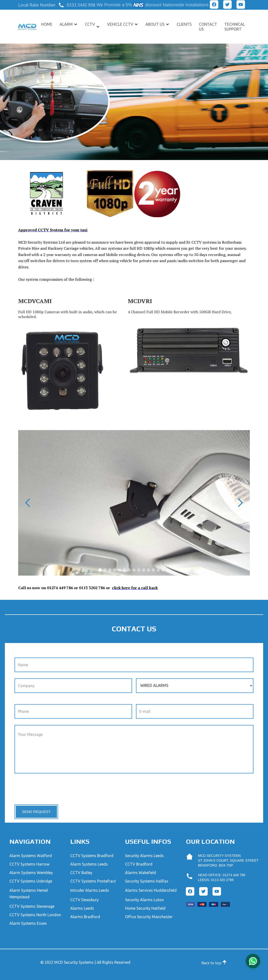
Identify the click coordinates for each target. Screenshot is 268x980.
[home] (27, 27)
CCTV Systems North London (35, 915)
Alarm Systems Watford (31, 856)
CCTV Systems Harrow (29, 864)
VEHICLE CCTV (120, 24)
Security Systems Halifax (147, 881)
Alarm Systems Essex (28, 923)
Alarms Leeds (82, 908)
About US (155, 24)
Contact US (208, 27)
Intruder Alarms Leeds (90, 890)
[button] (38, 5)
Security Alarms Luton (144, 900)
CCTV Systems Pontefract (93, 881)
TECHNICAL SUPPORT (235, 27)
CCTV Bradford (139, 864)
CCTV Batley (81, 873)
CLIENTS (184, 24)
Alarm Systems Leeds (89, 864)
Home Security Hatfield (145, 908)
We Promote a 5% (114, 5)
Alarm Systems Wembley (31, 873)
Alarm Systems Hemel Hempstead (29, 894)
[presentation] (51, 789)
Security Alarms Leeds (144, 856)
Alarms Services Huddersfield (151, 890)
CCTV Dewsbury (84, 900)
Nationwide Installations (185, 5)
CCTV (90, 24)
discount (153, 5)
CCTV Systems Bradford (92, 856)
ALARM (66, 24)
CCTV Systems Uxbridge (31, 881)
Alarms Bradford (85, 917)
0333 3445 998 (81, 5)
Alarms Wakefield (141, 873)
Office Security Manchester (149, 917)
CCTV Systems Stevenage (32, 906)
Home (47, 24)
